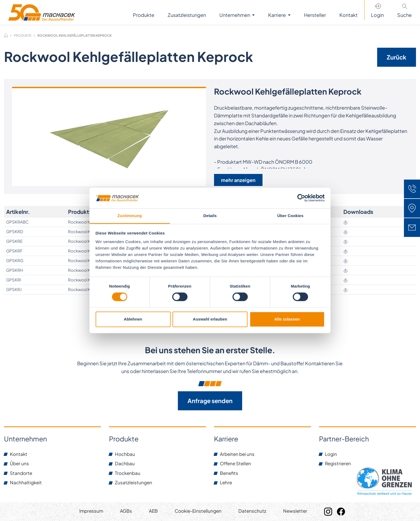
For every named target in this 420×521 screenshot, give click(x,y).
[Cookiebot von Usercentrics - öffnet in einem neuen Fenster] (301, 198)
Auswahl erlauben (210, 319)
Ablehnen (133, 319)
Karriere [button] (277, 15)
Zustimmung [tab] (130, 216)
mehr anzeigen (238, 180)
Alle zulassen (287, 319)
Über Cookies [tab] (290, 216)
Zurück (397, 57)
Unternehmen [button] (235, 15)
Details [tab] (210, 216)
